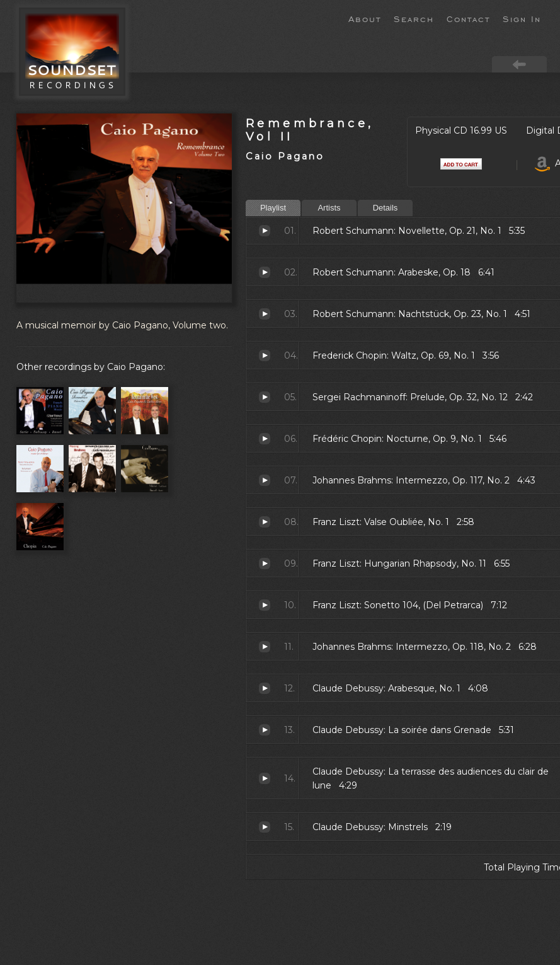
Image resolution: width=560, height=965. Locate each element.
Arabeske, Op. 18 (265, 272)
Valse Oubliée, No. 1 (265, 522)
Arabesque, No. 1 (265, 688)
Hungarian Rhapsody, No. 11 (265, 563)
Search (414, 18)
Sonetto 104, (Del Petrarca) (265, 605)
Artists (329, 208)
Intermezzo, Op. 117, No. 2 (265, 480)
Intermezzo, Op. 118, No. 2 (265, 647)
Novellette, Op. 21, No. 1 (265, 231)
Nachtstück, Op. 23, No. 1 (265, 314)
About (365, 18)
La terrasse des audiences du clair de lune (265, 778)
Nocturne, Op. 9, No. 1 (265, 439)
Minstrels (265, 827)
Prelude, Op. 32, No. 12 (265, 397)
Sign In (522, 18)
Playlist (273, 208)
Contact (468, 18)
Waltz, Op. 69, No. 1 (265, 355)
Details (386, 208)
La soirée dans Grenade (265, 730)
